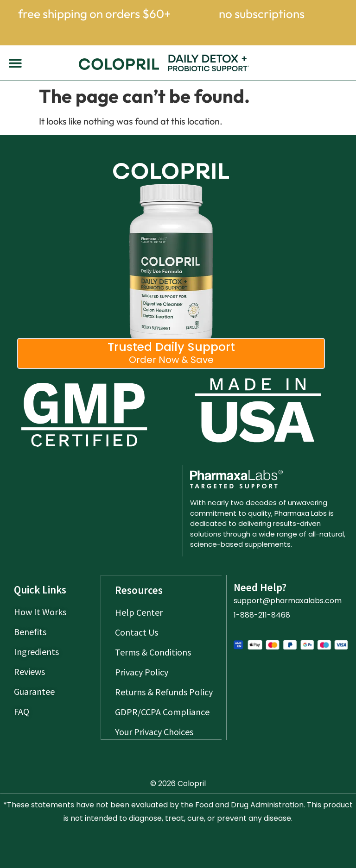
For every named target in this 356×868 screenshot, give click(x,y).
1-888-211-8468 (262, 615)
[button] (15, 63)
